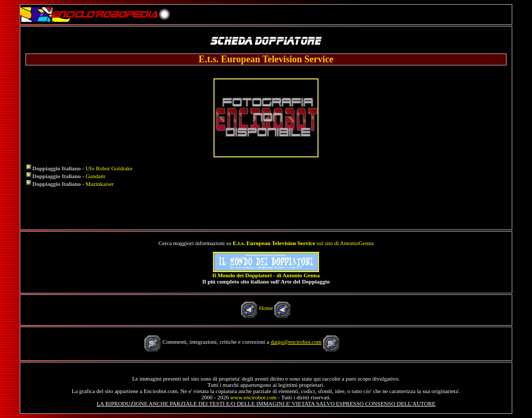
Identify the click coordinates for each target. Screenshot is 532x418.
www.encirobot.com (253, 397)
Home (266, 308)
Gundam (96, 176)
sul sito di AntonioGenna (303, 243)
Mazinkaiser (100, 184)
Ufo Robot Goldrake (109, 168)
